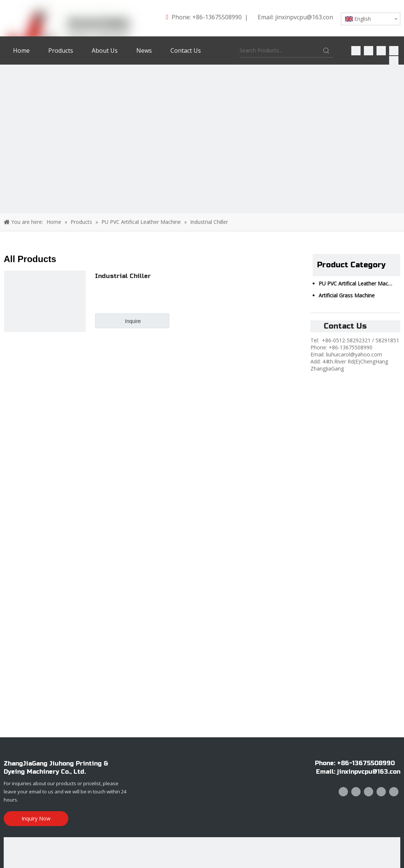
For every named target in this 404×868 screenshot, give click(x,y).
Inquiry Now (36, 818)
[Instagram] (394, 60)
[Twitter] (381, 50)
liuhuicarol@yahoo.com (354, 354)
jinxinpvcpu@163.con (304, 17)
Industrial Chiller (123, 276)
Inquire (133, 321)
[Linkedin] (369, 50)
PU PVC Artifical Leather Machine (358, 283)
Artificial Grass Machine (347, 295)
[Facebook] (356, 50)
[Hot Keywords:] (326, 50)
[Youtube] (394, 50)
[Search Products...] (280, 50)
